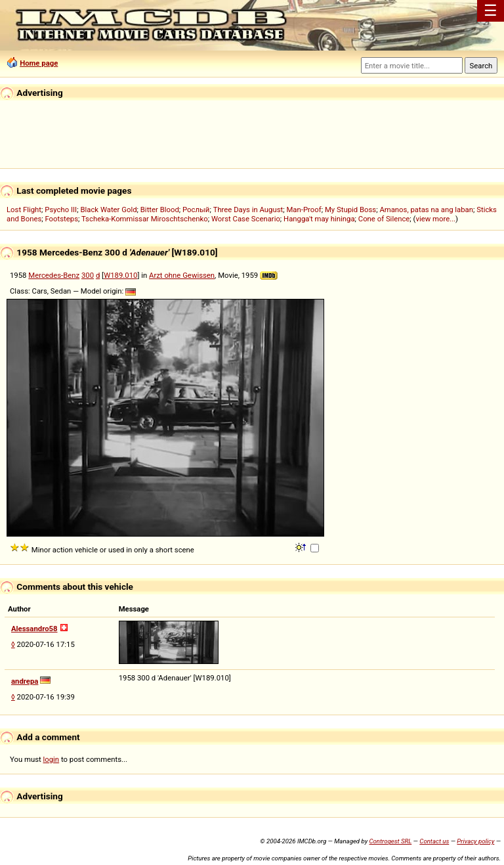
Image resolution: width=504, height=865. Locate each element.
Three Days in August (248, 210)
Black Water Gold (108, 210)
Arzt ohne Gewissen (182, 275)
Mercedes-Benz (54, 275)
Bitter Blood (160, 210)
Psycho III (61, 210)
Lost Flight (24, 210)
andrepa (25, 681)
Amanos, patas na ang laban (426, 210)
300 (88, 275)
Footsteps (61, 219)
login (52, 759)
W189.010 (120, 275)
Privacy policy (475, 841)
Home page (39, 63)
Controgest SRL (390, 841)
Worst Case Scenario (246, 219)
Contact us (434, 841)
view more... (435, 219)
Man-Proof (304, 210)
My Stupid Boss (350, 210)
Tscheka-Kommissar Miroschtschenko (145, 219)
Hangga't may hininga (319, 219)
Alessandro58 (34, 629)
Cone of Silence (384, 219)
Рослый (196, 210)
